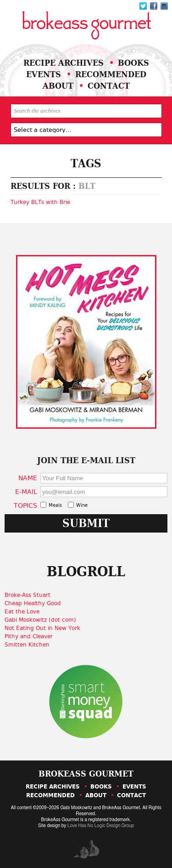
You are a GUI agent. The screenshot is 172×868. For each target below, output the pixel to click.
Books (133, 63)
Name (28, 478)
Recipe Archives (64, 63)
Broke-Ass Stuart (28, 595)
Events (44, 74)
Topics (25, 505)
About (58, 86)
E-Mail (26, 491)
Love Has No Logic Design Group (101, 826)
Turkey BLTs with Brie (40, 202)
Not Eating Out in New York (42, 628)
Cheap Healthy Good (33, 603)
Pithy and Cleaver (29, 636)
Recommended (111, 74)
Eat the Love (22, 612)
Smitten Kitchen (27, 645)
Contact (109, 86)
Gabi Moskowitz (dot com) (40, 620)
